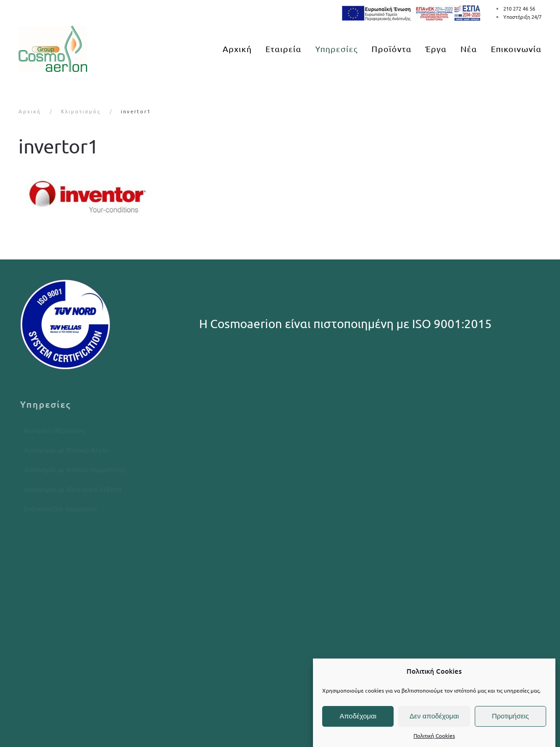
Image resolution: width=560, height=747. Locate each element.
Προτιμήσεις (510, 716)
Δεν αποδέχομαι (434, 716)
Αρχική (237, 49)
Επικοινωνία (516, 49)
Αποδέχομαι (358, 716)
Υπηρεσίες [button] (336, 49)
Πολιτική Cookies (434, 735)
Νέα (469, 49)
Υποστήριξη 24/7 (522, 17)
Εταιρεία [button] (283, 49)
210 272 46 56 (519, 8)
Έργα (436, 49)
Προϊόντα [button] (392, 49)
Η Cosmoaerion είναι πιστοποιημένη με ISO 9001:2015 (345, 324)
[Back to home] (53, 49)
